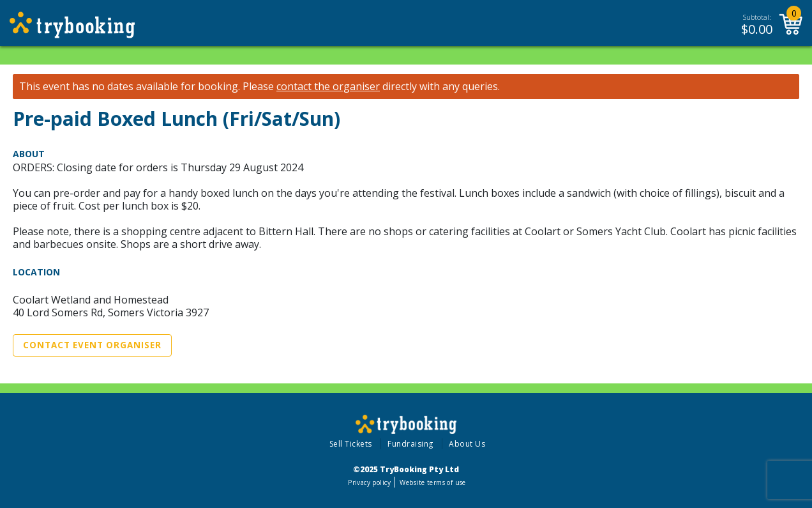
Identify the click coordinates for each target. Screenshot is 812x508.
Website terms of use (432, 482)
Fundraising (410, 444)
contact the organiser (328, 87)
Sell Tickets (351, 444)
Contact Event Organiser (92, 345)
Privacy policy (369, 482)
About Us (467, 444)
